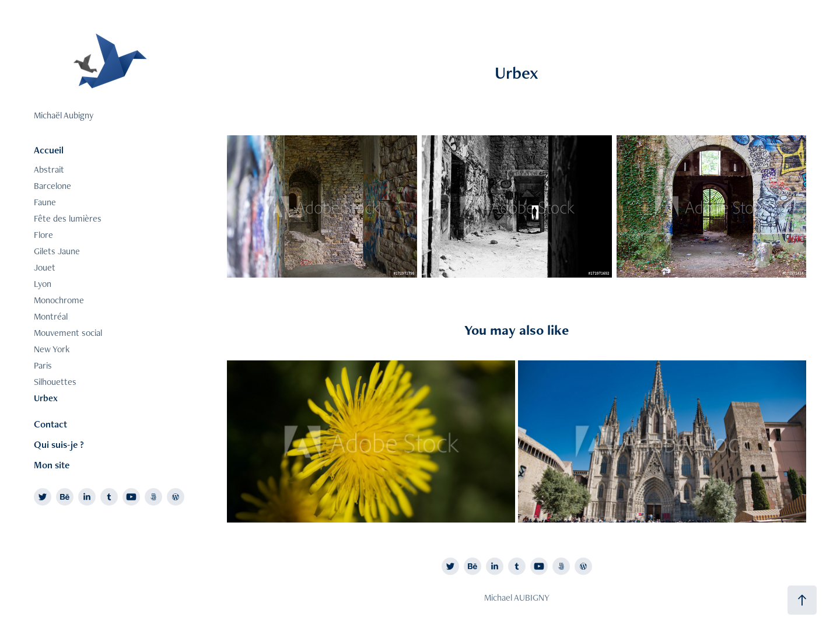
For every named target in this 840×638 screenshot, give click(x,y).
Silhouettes (55, 382)
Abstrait (49, 169)
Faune (45, 202)
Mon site (52, 465)
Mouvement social (68, 333)
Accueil (49, 150)
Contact (50, 424)
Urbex (46, 398)
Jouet (45, 267)
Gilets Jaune (57, 251)
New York (52, 349)
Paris (43, 365)
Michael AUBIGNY (517, 597)
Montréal (51, 316)
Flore (43, 235)
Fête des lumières (68, 218)
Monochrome (59, 300)
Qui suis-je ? (59, 444)
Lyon (43, 284)
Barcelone (52, 186)
